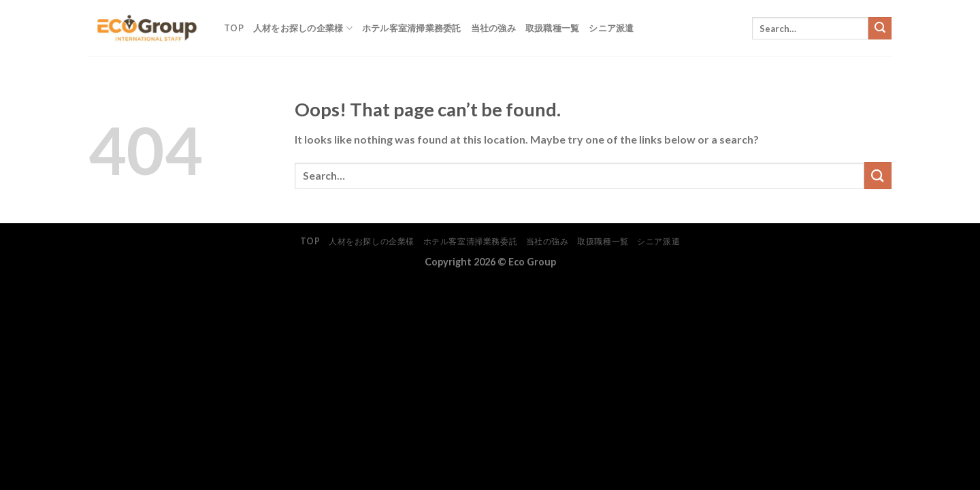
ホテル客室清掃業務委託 (412, 28)
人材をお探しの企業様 (303, 28)
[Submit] (880, 29)
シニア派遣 (611, 28)
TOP (234, 28)
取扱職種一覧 (553, 28)
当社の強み (493, 28)
